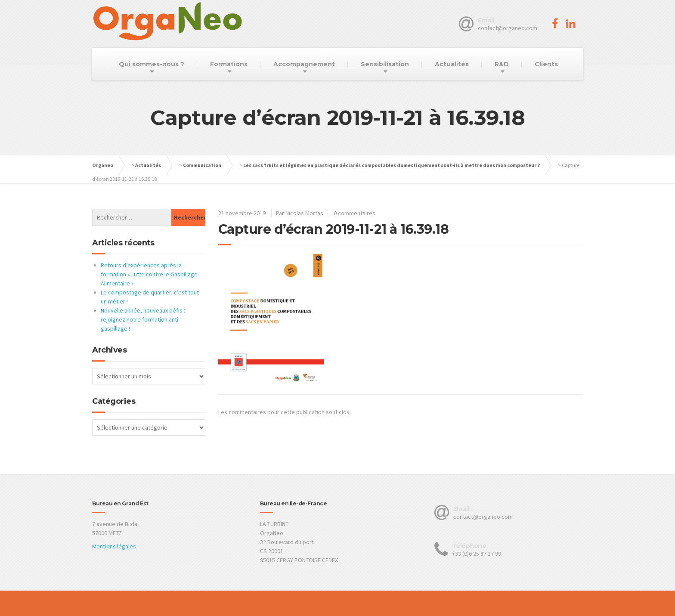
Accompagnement (304, 64)
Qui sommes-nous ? (152, 64)
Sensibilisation (385, 64)
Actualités (452, 64)
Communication (202, 165)
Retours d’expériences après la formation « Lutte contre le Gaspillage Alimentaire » (149, 274)
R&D (502, 64)
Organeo (103, 165)
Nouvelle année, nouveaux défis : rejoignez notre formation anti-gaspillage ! (143, 319)
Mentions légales (114, 546)
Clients (546, 64)
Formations (229, 64)
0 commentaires (355, 213)
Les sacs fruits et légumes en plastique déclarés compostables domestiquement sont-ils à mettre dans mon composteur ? (392, 165)
